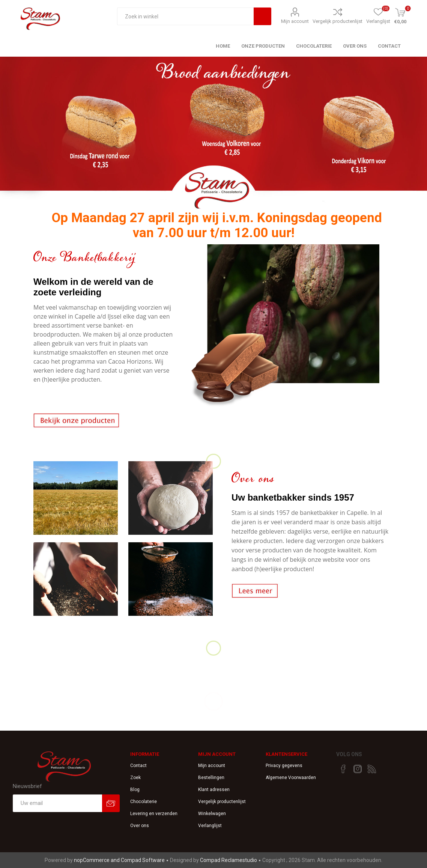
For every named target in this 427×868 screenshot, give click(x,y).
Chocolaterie (144, 802)
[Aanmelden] (57, 803)
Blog (135, 790)
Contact (138, 766)
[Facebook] (343, 769)
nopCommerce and (97, 860)
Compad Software (143, 860)
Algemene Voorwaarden (291, 778)
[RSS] (372, 769)
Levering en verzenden (154, 814)
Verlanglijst (210, 826)
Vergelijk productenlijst (338, 21)
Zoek (135, 778)
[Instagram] (358, 769)
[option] (213, 135)
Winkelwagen (212, 814)
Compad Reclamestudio (229, 860)
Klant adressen (214, 790)
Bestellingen (211, 778)
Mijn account (295, 21)
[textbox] (185, 16)
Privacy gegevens (284, 766)
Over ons (140, 826)
